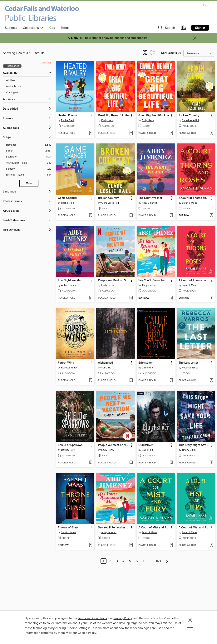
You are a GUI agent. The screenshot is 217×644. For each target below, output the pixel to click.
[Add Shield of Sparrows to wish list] (91, 463)
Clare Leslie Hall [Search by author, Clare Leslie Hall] (191, 120)
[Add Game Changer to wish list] (91, 216)
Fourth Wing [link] (66, 363)
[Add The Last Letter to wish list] (211, 381)
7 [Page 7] (143, 561)
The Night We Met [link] (150, 198)
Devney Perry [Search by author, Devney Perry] (68, 450)
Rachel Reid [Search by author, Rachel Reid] (67, 120)
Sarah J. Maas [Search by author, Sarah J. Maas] (189, 203)
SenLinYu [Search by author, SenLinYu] (106, 368)
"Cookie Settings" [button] (78, 628)
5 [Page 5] (130, 561)
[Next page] (167, 561)
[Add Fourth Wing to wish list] (91, 381)
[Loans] (184, 29)
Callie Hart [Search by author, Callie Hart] (147, 368)
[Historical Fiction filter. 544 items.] (29, 175)
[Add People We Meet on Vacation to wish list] (131, 298)
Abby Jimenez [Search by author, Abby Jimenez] (149, 203)
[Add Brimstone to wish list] (171, 381)
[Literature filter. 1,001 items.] (29, 157)
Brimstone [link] (145, 363)
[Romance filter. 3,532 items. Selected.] (29, 145)
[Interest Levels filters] (27, 201)
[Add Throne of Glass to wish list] (91, 545)
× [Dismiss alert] (195, 38)
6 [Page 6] (137, 561)
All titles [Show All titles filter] (10, 80)
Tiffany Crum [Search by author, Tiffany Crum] (189, 450)
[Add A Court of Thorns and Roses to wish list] (211, 216)
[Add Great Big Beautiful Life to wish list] (131, 133)
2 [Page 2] (110, 561)
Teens (65, 28)
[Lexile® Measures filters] (27, 220)
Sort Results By (171, 53)
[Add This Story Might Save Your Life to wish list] (211, 463)
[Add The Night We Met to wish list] (171, 216)
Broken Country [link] (189, 116)
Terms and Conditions (92, 618)
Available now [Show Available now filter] (14, 86)
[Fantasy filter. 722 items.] (29, 169)
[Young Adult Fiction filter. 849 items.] (29, 163)
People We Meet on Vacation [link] (114, 280)
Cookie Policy (87, 633)
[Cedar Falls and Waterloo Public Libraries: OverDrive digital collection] (42, 13)
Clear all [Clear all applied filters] (46, 63)
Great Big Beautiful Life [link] (113, 116)
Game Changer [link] (68, 198)
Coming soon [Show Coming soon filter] (13, 92)
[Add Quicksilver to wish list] (171, 463)
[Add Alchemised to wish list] (131, 381)
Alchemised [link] (106, 363)
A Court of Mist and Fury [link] (154, 528)
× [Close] (190, 621)
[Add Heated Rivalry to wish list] (91, 133)
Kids (52, 28)
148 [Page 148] (158, 561)
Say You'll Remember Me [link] (154, 280)
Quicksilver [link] (146, 445)
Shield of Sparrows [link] (70, 445)
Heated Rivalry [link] (67, 116)
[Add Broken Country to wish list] (211, 133)
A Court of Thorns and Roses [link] (194, 198)
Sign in (200, 28)
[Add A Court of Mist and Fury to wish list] (171, 545)
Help (206, 5)
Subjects (11, 28)
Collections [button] (33, 28)
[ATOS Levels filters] (27, 211)
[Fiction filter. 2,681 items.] (29, 151)
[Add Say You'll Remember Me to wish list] (171, 298)
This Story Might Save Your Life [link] (194, 445)
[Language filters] (27, 192)
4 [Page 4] (123, 561)
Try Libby (72, 38)
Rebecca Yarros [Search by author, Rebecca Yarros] (69, 368)
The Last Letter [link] (188, 363)
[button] (166, 29)
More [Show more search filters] (29, 183)
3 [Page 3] (117, 561)
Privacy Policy (123, 618)
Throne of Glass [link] (68, 528)
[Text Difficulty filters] (27, 230)
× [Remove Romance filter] (5, 66)
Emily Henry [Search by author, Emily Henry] (108, 120)
